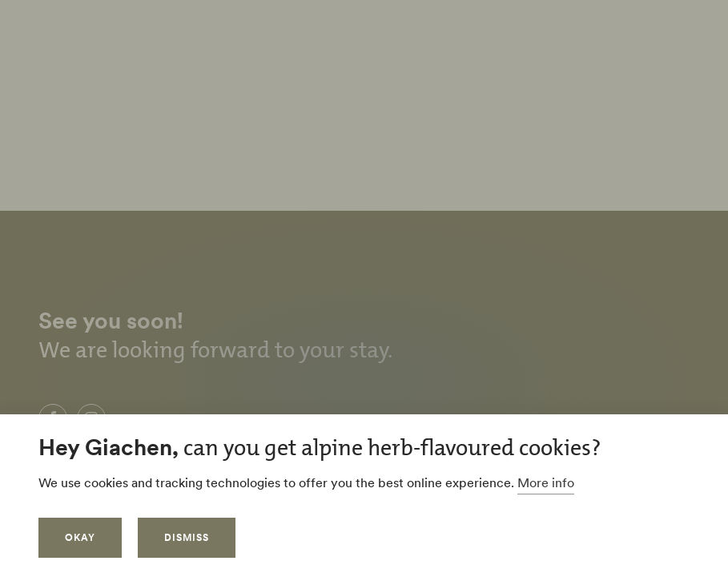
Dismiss (187, 537)
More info (546, 482)
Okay (80, 537)
